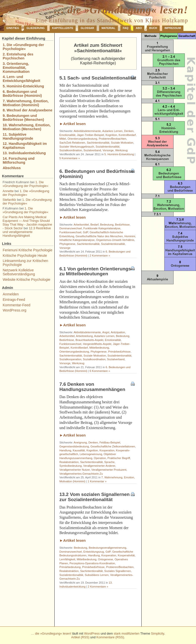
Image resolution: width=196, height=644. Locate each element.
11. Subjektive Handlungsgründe (18, 136)
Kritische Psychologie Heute (25, 256)
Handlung (65, 450)
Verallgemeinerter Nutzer (75, 470)
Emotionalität (67, 135)
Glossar (87, 28)
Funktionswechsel (70, 232)
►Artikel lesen (73, 124)
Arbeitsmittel (81, 225)
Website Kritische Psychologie (27, 280)
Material (109, 28)
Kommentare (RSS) (110, 637)
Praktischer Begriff (119, 458)
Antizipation (118, 332)
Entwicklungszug (94, 552)
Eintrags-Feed (14, 300)
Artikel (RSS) (80, 637)
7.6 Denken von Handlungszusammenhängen (92, 387)
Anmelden (11, 294)
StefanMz (10, 200)
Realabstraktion (69, 462)
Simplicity (158, 633)
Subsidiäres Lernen (97, 575)
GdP (85, 232)
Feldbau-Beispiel (110, 442)
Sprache (109, 462)
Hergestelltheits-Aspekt (97, 344)
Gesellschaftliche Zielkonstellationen (113, 446)
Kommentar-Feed (17, 305)
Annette (8, 191)
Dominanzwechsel (71, 228)
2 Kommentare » (100, 256)
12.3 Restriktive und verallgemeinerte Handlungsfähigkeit (27, 232)
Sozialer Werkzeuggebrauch (77, 147)
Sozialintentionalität (108, 147)
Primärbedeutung (70, 567)
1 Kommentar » (97, 481)
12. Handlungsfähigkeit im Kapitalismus (25, 146)
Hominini (130, 236)
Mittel (63, 139)
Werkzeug (121, 150)
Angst (106, 332)
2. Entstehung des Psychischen (18, 56)
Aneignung (80, 442)
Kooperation (107, 450)
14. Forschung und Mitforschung (19, 160)
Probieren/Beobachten (112, 139)
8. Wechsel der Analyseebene (28, 110)
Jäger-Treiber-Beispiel (90, 135)
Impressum (173, 28)
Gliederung (35, 28)
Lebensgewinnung (91, 454)
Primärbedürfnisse (119, 352)
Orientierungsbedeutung (82, 139)
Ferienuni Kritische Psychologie (28, 250)
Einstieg (13, 28)
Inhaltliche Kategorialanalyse (77, 240)
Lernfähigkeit (67, 559)
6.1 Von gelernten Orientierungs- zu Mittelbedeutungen (96, 271)
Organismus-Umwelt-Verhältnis (115, 240)
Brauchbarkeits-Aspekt (90, 340)
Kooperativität (126, 555)
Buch (153, 28)
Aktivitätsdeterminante (87, 131)
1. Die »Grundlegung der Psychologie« (23, 47)
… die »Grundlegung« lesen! (121, 10)
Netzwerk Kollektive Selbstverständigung (19, 272)
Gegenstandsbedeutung (74, 446)
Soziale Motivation (122, 143)
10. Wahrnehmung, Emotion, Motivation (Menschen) (27, 127)
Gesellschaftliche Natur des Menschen (99, 236)
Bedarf (95, 225)
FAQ (126, 28)
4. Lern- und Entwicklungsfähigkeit (22, 79)
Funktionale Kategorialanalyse (102, 228)
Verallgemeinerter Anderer (99, 466)
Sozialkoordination (71, 150)
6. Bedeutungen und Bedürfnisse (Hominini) (97, 174)
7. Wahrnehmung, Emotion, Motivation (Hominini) (26, 103)
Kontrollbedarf (127, 135)
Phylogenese (67, 244)
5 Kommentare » (70, 158)
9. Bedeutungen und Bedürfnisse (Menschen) (23, 118)
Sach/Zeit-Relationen (72, 143)
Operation (100, 458)
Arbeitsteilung (84, 336)
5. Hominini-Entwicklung (119, 154)
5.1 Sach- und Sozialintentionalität (98, 78)
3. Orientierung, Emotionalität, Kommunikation (16, 68)
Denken (129, 131)
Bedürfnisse (122, 225)
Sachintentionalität (98, 143)
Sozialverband (92, 150)
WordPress (92, 633)
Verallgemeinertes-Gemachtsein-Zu (81, 474)
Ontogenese (105, 559)
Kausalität (79, 450)
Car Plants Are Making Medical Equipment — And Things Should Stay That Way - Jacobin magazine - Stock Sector (27, 223)
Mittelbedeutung (99, 348)
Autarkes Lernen (112, 131)
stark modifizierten (127, 633)
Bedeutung (107, 225)
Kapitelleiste (63, 28)
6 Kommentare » (100, 371)
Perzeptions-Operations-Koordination (92, 563)
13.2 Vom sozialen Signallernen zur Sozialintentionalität (94, 497)
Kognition (111, 135)
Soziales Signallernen (118, 571)
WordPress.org (15, 310)
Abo (139, 28)
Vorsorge (108, 150)
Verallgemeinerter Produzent (109, 470)
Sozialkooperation (70, 359)
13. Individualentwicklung (24, 153)
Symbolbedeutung (70, 466)
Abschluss (12, 168)
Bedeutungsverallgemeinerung (108, 548)
